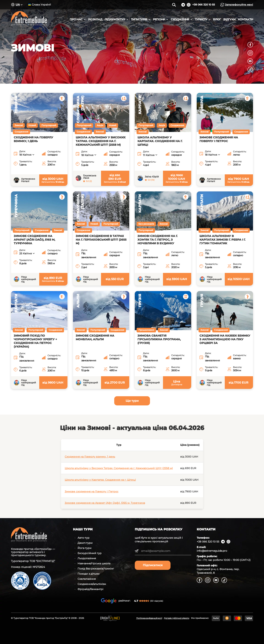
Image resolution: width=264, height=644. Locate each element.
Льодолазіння (87, 558)
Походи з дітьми (89, 574)
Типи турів (139, 19)
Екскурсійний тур (90, 553)
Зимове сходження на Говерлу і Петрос (92, 491)
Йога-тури (85, 548)
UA (18, 5)
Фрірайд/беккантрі (90, 589)
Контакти (245, 19)
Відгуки (229, 19)
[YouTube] (250, 61)
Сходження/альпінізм (92, 584)
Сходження (180, 19)
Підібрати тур (115, 19)
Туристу (201, 19)
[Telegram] (183, 5)
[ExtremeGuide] (38, 19)
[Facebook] (250, 45)
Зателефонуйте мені (237, 5)
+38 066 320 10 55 (208, 542)
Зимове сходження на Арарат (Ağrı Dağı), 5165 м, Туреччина (105, 503)
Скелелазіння (87, 579)
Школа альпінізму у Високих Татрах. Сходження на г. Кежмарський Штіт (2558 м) (119, 468)
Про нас (76, 19)
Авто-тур (84, 538)
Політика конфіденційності (149, 618)
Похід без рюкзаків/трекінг (96, 569)
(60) (157, 601)
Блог (217, 19)
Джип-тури (85, 543)
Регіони (159, 19)
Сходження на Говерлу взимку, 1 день (90, 457)
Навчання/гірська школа (94, 563)
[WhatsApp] (189, 5)
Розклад (95, 19)
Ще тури (132, 401)
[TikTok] (250, 69)
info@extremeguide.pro (212, 551)
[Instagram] (250, 53)
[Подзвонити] (204, 5)
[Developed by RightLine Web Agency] (110, 618)
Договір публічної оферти (177, 618)
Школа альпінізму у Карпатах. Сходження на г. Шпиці (100, 480)
